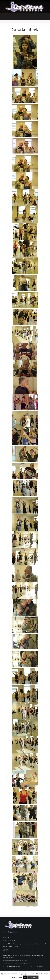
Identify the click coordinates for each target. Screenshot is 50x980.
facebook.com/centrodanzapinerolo (22, 964)
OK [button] (25, 977)
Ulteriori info (33, 977)
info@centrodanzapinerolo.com (17, 961)
